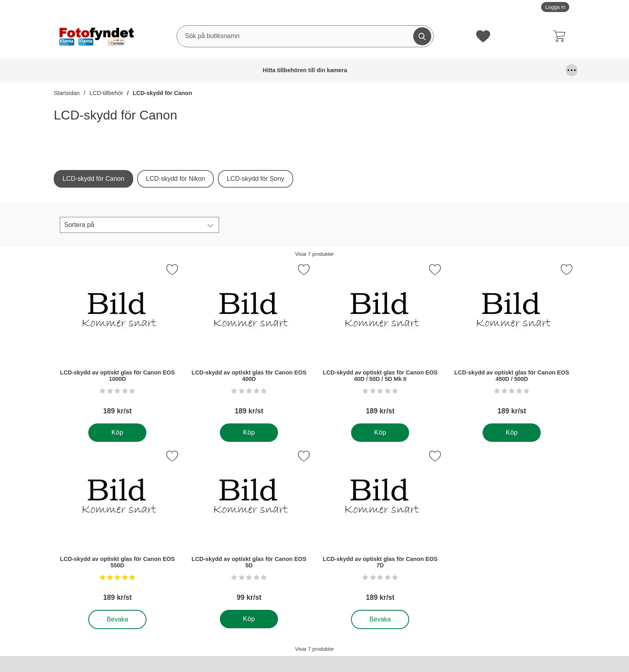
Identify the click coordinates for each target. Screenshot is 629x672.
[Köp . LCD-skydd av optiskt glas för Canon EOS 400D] (249, 433)
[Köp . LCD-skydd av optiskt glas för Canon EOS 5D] (249, 619)
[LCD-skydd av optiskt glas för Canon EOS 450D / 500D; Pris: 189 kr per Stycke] (512, 342)
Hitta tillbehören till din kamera (74, 70)
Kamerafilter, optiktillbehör (480, 70)
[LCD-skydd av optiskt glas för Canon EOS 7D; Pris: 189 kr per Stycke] (380, 529)
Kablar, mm (436, 70)
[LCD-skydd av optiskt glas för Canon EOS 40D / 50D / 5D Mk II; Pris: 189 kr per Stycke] (380, 342)
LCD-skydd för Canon (162, 93)
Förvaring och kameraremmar (383, 70)
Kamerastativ (540, 70)
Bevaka (118, 619)
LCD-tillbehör (106, 93)
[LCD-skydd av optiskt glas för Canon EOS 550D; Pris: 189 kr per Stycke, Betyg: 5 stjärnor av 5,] (118, 529)
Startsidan (67, 93)
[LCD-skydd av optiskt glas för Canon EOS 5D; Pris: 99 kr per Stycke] (249, 529)
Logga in (555, 7)
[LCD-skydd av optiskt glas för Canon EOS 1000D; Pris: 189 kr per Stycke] (118, 342)
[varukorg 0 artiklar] (561, 36)
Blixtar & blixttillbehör (189, 70)
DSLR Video (231, 70)
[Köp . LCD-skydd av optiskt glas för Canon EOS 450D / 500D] (512, 433)
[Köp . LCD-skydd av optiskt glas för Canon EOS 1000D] (117, 433)
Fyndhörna (331, 70)
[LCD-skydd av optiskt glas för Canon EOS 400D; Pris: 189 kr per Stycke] (249, 342)
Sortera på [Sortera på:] (79, 225)
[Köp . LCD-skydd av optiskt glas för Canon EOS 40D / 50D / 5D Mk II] (380, 433)
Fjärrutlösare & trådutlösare (276, 70)
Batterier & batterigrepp (136, 70)
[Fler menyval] (572, 70)
